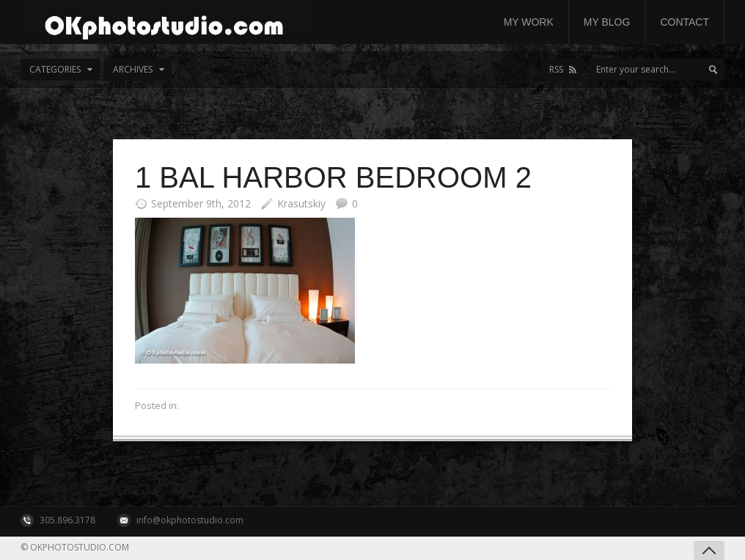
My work (529, 22)
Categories (55, 69)
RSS (556, 69)
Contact (685, 22)
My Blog (607, 22)
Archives (133, 69)
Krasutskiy (301, 203)
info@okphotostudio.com (190, 520)
